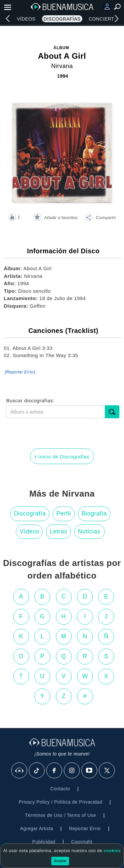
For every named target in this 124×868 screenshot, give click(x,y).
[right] (116, 19)
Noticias (89, 531)
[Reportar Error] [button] (20, 372)
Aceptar (60, 861)
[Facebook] (55, 771)
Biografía (94, 513)
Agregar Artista (37, 829)
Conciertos (105, 19)
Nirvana (62, 66)
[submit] (112, 412)
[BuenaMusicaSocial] (20, 771)
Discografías (62, 19)
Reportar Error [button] (85, 829)
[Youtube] (90, 771)
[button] (101, 218)
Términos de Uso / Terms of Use (60, 815)
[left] (8, 19)
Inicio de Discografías (62, 456)
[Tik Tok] (37, 771)
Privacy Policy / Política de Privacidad (60, 802)
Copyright (82, 842)
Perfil (63, 513)
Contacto (60, 789)
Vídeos (26, 19)
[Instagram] (72, 771)
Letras (58, 531)
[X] (107, 771)
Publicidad (44, 842)
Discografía (30, 513)
